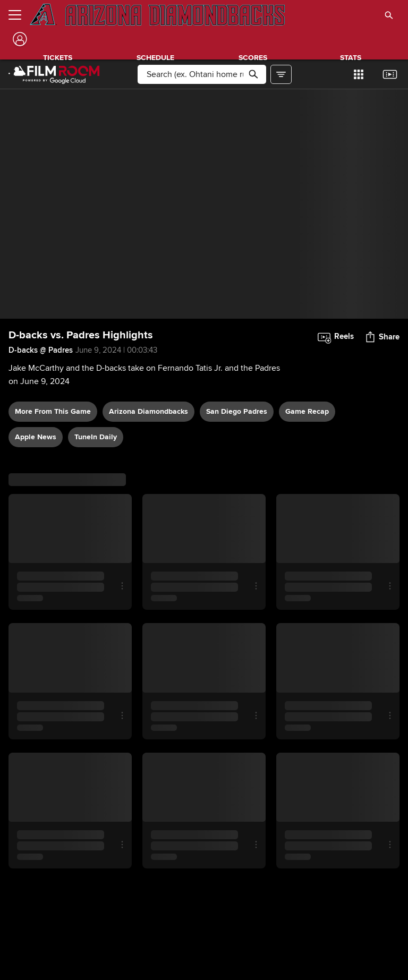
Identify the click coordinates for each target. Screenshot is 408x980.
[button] (389, 15)
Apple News (36, 437)
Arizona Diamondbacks (148, 411)
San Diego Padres (237, 411)
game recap (307, 411)
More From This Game (53, 411)
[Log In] (19, 39)
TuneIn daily (96, 437)
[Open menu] (19, 15)
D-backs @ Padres (41, 350)
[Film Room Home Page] (54, 74)
